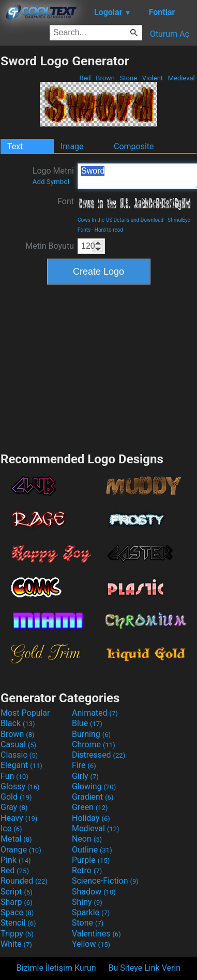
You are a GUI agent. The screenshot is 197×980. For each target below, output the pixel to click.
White (16, 944)
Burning (91, 734)
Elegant (21, 765)
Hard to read (109, 230)
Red (85, 78)
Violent (153, 78)
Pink (16, 860)
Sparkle (91, 912)
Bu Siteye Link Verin (145, 968)
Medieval (181, 78)
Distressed (98, 755)
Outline (92, 850)
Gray (14, 807)
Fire (84, 765)
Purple (91, 860)
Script (17, 892)
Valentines (96, 934)
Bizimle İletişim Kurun (56, 968)
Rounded (24, 881)
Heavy (19, 818)
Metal (16, 839)
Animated (95, 713)
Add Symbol (51, 182)
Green (90, 807)
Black (18, 723)
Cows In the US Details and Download (120, 220)
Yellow (91, 944)
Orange (21, 850)
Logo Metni (53, 176)
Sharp (17, 902)
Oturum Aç (170, 34)
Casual (18, 744)
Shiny (87, 902)
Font (66, 201)
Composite (134, 146)
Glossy (20, 786)
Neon (87, 839)
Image (72, 146)
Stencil (18, 923)
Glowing (94, 786)
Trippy (17, 934)
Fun (14, 776)
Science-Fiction (105, 881)
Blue (87, 723)
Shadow (94, 892)
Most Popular (25, 713)
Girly (85, 776)
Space (17, 912)
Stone (129, 78)
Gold (16, 797)
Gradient (93, 797)
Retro (87, 870)
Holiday (91, 818)
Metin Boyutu (50, 246)
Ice (11, 828)
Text (15, 146)
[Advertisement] (99, 367)
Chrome (94, 744)
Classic (19, 755)
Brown (105, 78)
